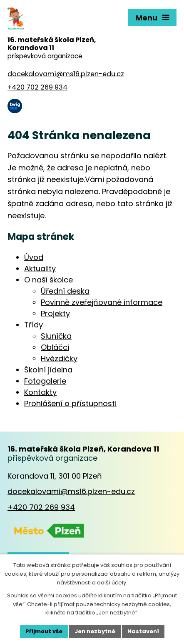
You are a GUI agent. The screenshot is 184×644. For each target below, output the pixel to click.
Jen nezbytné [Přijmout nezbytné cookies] (95, 631)
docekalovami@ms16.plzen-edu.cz (71, 491)
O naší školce (48, 280)
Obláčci (55, 347)
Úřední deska (65, 291)
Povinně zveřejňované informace (102, 302)
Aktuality (40, 268)
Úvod (34, 257)
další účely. (112, 583)
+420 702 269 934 (41, 507)
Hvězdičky (59, 358)
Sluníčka (56, 336)
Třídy (34, 325)
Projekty (55, 313)
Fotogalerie (45, 381)
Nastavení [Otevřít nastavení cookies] (143, 631)
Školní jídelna (48, 370)
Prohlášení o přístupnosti (70, 403)
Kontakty (40, 392)
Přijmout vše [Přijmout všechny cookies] (44, 631)
